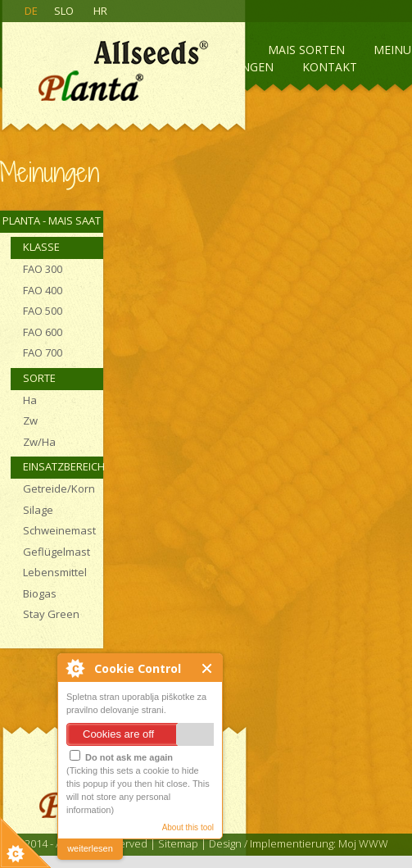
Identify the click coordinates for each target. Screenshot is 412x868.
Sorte (39, 378)
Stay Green (51, 614)
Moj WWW (363, 843)
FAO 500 (43, 311)
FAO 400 (43, 290)
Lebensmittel (55, 572)
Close (208, 668)
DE (31, 11)
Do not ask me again (121, 756)
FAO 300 (43, 269)
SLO (64, 11)
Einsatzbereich (63, 466)
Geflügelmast (57, 552)
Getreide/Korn (59, 489)
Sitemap (178, 843)
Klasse (41, 247)
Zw (30, 420)
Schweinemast (59, 530)
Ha (30, 400)
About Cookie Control (75, 668)
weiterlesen (90, 848)
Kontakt (330, 67)
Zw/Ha (39, 442)
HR (100, 11)
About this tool (188, 827)
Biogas (40, 593)
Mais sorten (306, 50)
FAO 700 (43, 352)
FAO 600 (43, 332)
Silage (38, 510)
